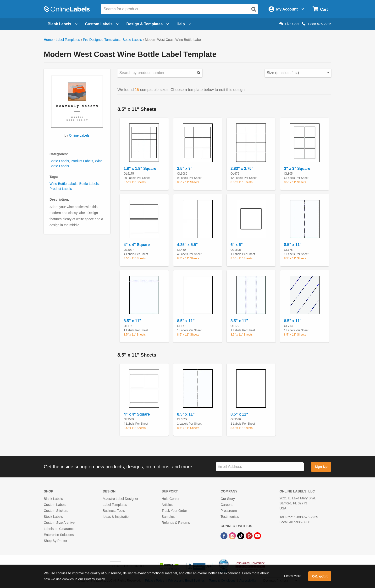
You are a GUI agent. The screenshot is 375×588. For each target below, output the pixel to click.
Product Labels (82, 161)
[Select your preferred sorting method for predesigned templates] (298, 73)
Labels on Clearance (59, 529)
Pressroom (229, 511)
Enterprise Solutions (59, 535)
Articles (167, 505)
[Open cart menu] (320, 9)
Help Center (171, 499)
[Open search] (254, 9)
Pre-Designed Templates (101, 40)
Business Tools (114, 511)
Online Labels (79, 135)
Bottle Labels (132, 40)
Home (48, 40)
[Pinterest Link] (250, 536)
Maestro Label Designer (120, 499)
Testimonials (230, 517)
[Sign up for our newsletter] (260, 467)
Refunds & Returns (176, 523)
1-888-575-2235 (317, 24)
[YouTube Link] (257, 536)
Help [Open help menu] (184, 24)
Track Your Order (174, 511)
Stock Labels (53, 517)
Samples (168, 517)
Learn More (293, 576)
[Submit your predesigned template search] (199, 73)
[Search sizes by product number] (160, 73)
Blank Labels (53, 499)
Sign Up (321, 467)
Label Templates (68, 40)
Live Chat (289, 24)
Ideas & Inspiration (116, 517)
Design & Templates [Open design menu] (148, 24)
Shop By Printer (55, 541)
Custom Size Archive (59, 523)
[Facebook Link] (224, 536)
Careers (226, 505)
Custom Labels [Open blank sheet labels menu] (102, 24)
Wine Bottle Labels (63, 184)
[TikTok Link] (241, 536)
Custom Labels (55, 505)
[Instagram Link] (233, 536)
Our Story (228, 499)
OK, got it (320, 576)
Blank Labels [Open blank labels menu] (63, 24)
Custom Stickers (56, 511)
